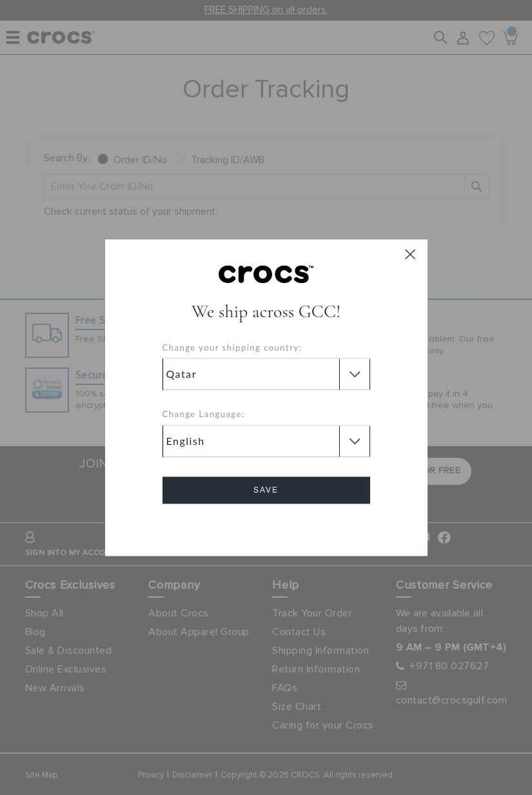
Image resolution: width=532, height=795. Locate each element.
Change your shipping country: (232, 348)
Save (266, 490)
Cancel (266, 526)
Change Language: (204, 415)
